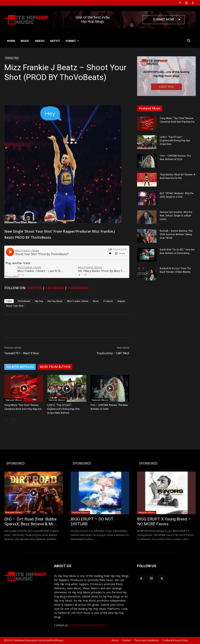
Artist (55, 41)
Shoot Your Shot (15, 306)
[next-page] (13, 421)
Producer (108, 301)
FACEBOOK (55, 288)
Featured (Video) (14, 512)
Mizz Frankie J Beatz (78, 301)
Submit (72, 41)
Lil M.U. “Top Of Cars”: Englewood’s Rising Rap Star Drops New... (175, 141)
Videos (40, 41)
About (115, 640)
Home (11, 41)
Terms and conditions (146, 640)
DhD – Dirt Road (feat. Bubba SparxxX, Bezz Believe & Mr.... (31, 522)
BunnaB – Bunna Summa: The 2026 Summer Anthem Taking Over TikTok (176, 234)
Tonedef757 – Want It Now (22, 353)
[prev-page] (7, 421)
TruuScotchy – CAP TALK (113, 353)
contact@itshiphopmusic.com (88, 625)
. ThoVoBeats (23, 301)
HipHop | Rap (12, 58)
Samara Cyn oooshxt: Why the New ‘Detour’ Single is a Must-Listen (176, 216)
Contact (126, 640)
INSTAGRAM (78, 288)
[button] (190, 41)
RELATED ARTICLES (20, 367)
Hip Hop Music (55, 301)
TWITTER (34, 288)
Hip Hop (39, 301)
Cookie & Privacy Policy (175, 640)
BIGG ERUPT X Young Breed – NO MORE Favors (164, 522)
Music (25, 41)
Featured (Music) (14, 400)
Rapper (121, 301)
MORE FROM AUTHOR (55, 367)
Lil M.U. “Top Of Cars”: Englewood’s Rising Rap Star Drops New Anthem (63, 409)
